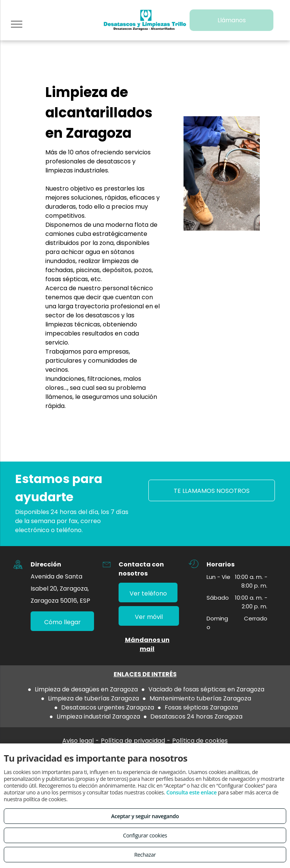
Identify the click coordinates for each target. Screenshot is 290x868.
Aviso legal (78, 741)
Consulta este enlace (191, 792)
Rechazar (145, 855)
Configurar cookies (145, 835)
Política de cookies (200, 741)
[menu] (17, 24)
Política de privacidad (133, 741)
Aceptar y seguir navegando (145, 816)
